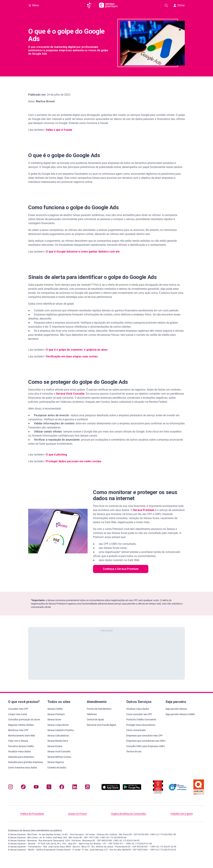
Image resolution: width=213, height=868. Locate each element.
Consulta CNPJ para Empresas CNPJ (146, 746)
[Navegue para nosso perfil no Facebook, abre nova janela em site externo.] (62, 788)
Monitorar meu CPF (18, 730)
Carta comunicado (136, 730)
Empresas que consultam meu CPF (144, 736)
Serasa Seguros (56, 762)
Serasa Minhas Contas (59, 757)
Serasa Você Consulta (70, 394)
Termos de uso (134, 751)
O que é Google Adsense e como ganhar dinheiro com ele (83, 252)
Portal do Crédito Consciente (141, 719)
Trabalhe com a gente (182, 814)
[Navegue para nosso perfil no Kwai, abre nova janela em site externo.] (87, 788)
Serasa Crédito (55, 709)
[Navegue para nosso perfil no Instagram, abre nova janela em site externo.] (10, 788)
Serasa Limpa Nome (58, 725)
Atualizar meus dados (19, 751)
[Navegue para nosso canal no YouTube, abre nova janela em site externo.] (36, 788)
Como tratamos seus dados (23, 768)
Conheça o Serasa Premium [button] (121, 569)
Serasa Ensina (55, 746)
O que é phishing (56, 455)
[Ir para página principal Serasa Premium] (108, 5)
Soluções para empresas (21, 757)
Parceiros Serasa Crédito (21, 746)
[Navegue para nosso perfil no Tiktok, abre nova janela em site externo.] (23, 788)
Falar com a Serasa (18, 741)
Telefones (92, 714)
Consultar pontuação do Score (24, 719)
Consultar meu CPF (18, 709)
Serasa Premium (56, 714)
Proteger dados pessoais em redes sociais (74, 461)
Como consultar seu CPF (139, 714)
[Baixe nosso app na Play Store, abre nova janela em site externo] (132, 789)
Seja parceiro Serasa (176, 709)
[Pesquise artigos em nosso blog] (166, 5)
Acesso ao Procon (77, 814)
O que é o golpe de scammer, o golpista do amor (77, 350)
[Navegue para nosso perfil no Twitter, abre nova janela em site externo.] (49, 788)
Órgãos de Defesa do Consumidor (129, 814)
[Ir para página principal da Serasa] (91, 5)
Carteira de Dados (57, 768)
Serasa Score (54, 719)
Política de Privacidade (32, 814)
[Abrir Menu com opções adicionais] (34, 5)
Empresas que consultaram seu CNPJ (146, 741)
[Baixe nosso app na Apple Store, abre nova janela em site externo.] (111, 789)
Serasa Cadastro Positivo (61, 730)
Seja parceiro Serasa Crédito (180, 714)
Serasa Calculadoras (58, 736)
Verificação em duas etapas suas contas (72, 356)
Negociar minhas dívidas (21, 725)
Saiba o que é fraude (59, 130)
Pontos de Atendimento (99, 709)
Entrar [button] (179, 5)
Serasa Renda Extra (58, 741)
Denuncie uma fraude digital (101, 725)
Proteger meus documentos (141, 725)
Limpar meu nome (18, 714)
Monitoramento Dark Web (22, 736)
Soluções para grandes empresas (25, 762)
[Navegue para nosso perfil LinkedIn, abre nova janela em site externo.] (75, 788)
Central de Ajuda (95, 719)
